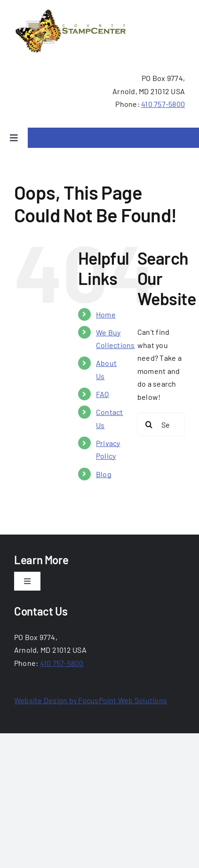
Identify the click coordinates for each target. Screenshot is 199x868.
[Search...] (161, 424)
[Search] (149, 424)
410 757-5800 (163, 104)
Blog (104, 474)
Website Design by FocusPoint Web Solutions (91, 700)
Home (106, 314)
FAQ (103, 394)
